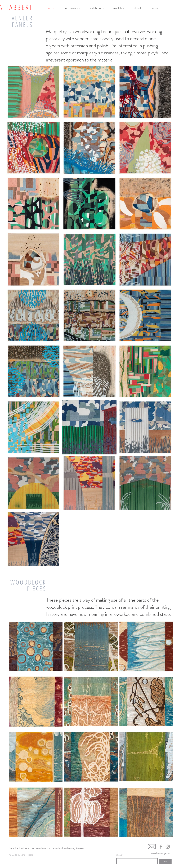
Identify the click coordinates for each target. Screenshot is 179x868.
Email (119, 855)
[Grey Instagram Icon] (168, 847)
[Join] (165, 862)
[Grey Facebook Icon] (161, 847)
